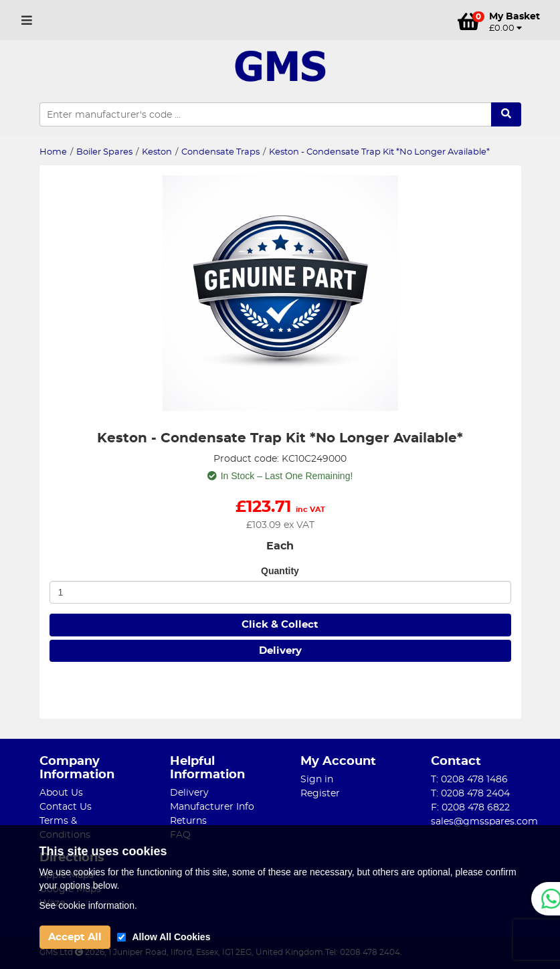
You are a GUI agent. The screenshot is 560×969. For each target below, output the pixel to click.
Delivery (280, 651)
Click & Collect (280, 625)
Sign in (317, 780)
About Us (61, 793)
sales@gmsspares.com (484, 822)
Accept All (75, 937)
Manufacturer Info (212, 807)
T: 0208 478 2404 (470, 794)
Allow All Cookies (172, 937)
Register (320, 794)
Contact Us (66, 807)
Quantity (280, 571)
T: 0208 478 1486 (469, 780)
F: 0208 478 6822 (470, 808)
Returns (188, 821)
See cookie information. (88, 905)
